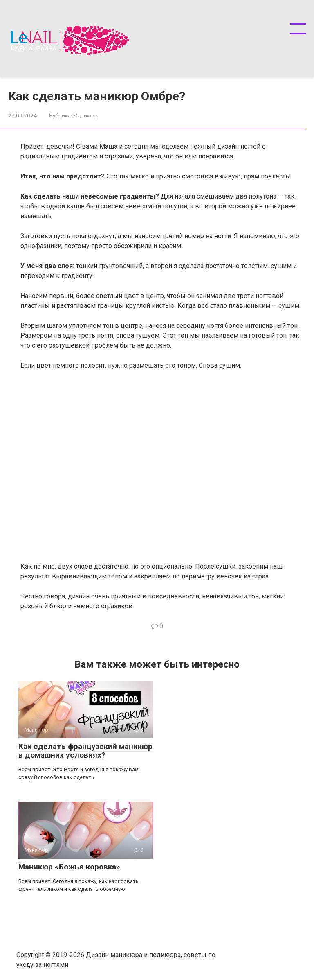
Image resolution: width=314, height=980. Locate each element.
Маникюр (85, 115)
